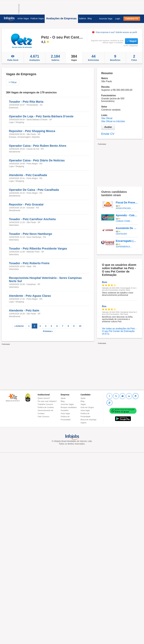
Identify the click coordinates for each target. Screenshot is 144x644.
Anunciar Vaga (106, 19)
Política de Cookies (46, 407)
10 (80, 326)
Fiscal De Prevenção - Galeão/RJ (127, 203)
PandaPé (65, 410)
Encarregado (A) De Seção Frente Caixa (127, 241)
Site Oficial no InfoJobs (113, 121)
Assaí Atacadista (125, 208)
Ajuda (63, 398)
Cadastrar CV (132, 19)
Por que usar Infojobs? (47, 401)
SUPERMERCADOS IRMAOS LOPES (125, 247)
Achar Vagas (23, 18)
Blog (90, 18)
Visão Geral (13, 58)
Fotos (134, 58)
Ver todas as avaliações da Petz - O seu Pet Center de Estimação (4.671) (119, 331)
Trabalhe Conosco (45, 404)
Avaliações (35, 58)
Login (118, 19)
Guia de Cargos (87, 407)
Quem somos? (44, 398)
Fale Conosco (44, 417)
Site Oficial (107, 118)
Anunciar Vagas (67, 404)
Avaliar (108, 127)
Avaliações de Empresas (61, 18)
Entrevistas (94, 58)
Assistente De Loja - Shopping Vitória (127, 228)
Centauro (121, 234)
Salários (82, 18)
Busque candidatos (69, 407)
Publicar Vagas (37, 18)
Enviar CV (108, 134)
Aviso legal (65, 413)
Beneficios (115, 58)
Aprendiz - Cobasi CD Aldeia (127, 215)
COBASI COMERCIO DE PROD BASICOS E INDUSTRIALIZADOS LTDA (125, 221)
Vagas (74, 58)
